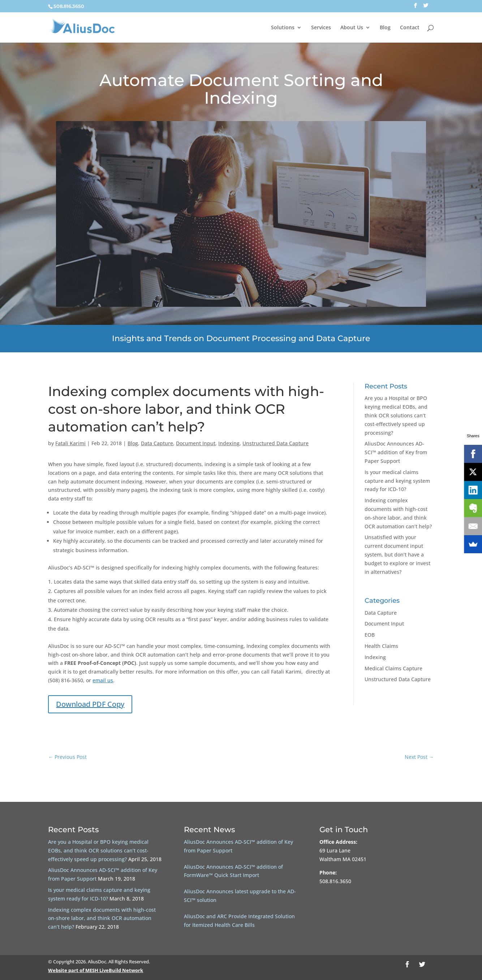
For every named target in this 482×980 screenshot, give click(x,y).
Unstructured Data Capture (276, 443)
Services (321, 28)
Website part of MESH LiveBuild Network (96, 970)
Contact (410, 28)
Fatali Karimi (70, 443)
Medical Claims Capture (393, 668)
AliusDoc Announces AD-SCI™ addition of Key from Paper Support (396, 452)
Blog (385, 28)
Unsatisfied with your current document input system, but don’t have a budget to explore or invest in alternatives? (397, 554)
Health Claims (381, 646)
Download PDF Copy (90, 704)
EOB (370, 635)
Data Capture (157, 443)
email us (103, 680)
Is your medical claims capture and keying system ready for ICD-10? (397, 481)
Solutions (283, 28)
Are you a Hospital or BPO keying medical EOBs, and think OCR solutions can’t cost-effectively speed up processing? (396, 415)
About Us (352, 28)
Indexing (229, 443)
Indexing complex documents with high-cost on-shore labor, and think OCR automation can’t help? (102, 918)
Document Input (196, 443)
